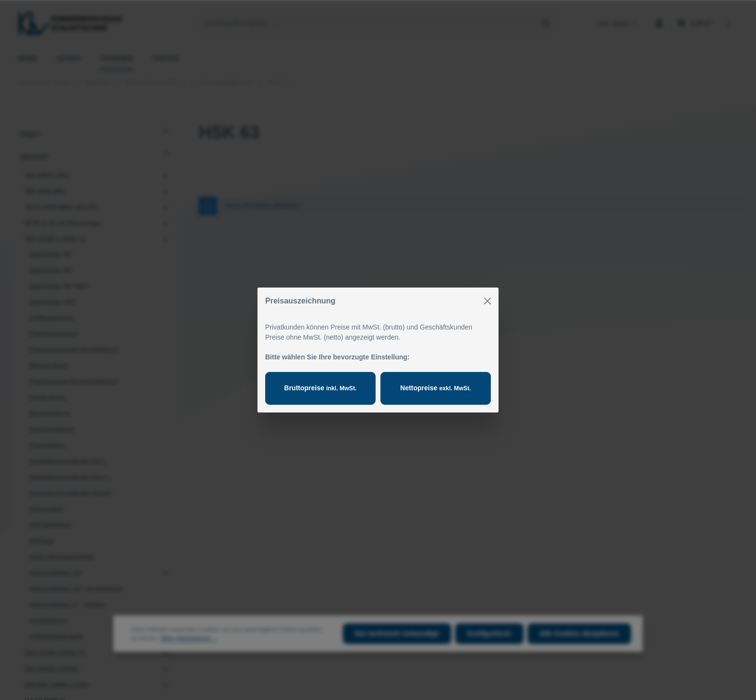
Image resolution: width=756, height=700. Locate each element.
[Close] (487, 301)
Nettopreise (436, 388)
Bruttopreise (320, 388)
